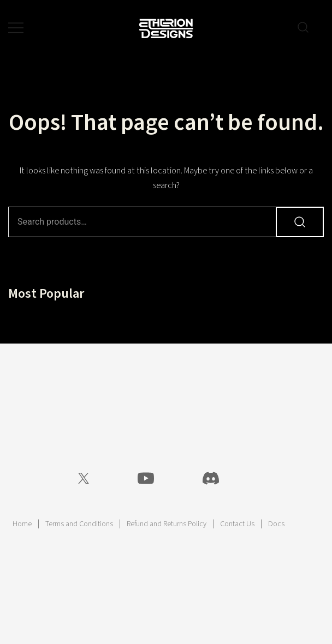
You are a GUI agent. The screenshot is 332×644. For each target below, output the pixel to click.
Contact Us (237, 524)
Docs (276, 524)
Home (22, 524)
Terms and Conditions (79, 524)
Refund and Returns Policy (167, 524)
